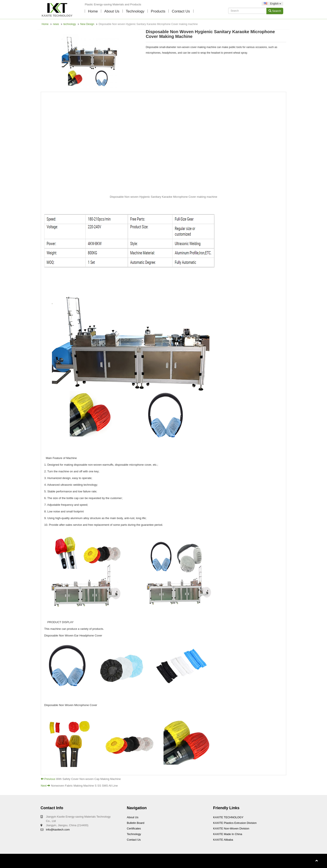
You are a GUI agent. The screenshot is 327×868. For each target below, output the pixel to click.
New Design (87, 24)
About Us (112, 11)
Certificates (134, 828)
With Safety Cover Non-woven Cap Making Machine (88, 779)
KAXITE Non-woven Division (231, 828)
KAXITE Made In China (228, 834)
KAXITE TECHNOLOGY (228, 817)
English (272, 4)
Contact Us (134, 840)
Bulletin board (136, 823)
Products (158, 11)
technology (135, 11)
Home (93, 11)
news (56, 24)
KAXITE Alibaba (223, 840)
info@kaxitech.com (58, 830)
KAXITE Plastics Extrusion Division (235, 823)
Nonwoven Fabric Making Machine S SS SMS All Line (84, 786)
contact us (181, 11)
